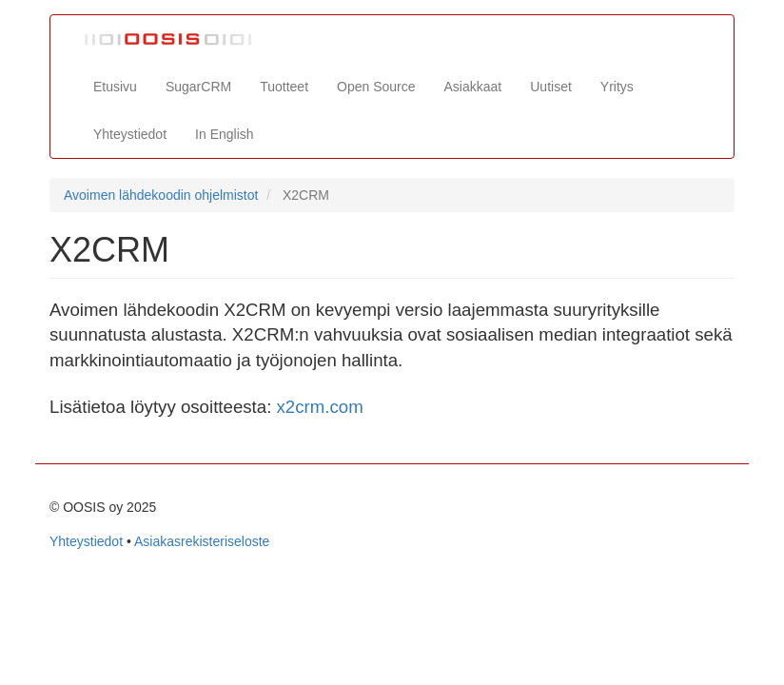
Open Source (376, 87)
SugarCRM (198, 87)
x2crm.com (320, 407)
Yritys (617, 87)
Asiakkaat (473, 87)
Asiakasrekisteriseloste (202, 541)
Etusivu (115, 87)
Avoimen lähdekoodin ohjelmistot (161, 195)
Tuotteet (284, 87)
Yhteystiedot (130, 134)
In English (224, 134)
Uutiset (551, 87)
